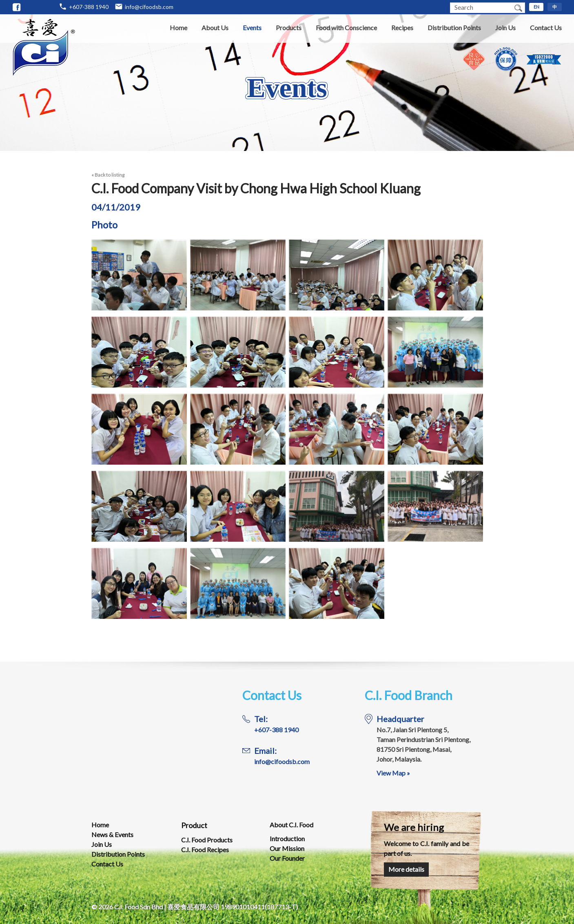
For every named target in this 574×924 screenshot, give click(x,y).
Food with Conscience (346, 28)
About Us (215, 28)
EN (536, 7)
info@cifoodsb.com (149, 7)
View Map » (393, 773)
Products (289, 28)
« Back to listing (108, 175)
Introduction (287, 839)
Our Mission (287, 848)
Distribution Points (454, 28)
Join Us (505, 28)
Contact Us (546, 28)
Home (178, 28)
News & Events (112, 834)
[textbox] (481, 8)
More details (406, 869)
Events (252, 28)
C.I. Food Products (207, 840)
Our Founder (287, 858)
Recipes (402, 28)
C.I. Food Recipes (205, 850)
